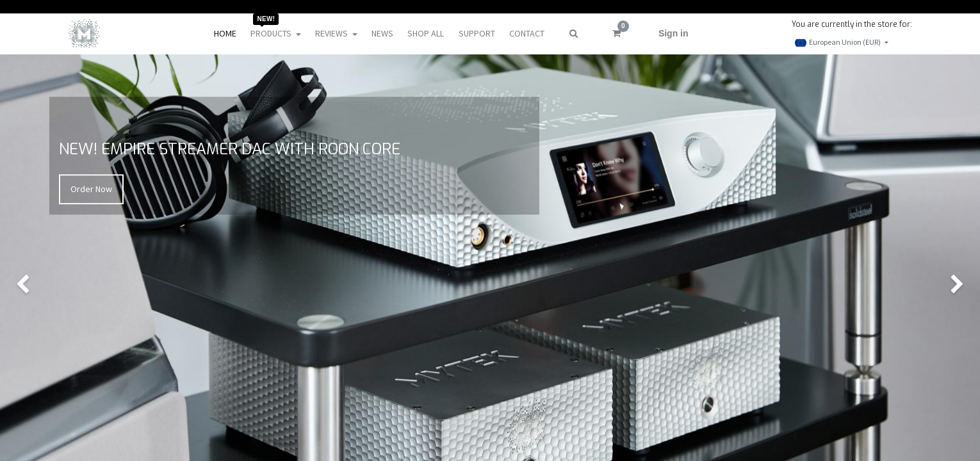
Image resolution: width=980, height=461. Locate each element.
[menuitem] (225, 34)
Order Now (91, 189)
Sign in (674, 33)
